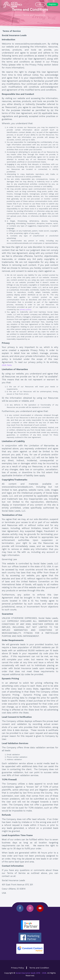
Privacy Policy (17, 968)
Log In (40, 4)
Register (53, 4)
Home (18, 15)
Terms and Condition (39, 968)
